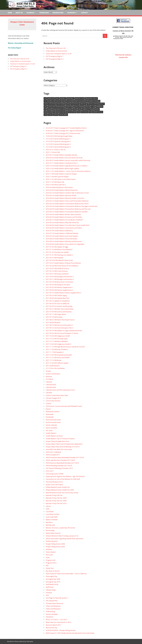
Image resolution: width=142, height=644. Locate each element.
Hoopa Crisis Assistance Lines (22, 23)
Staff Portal (50, 587)
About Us (19, 13)
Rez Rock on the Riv (53, 571)
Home (10, 13)
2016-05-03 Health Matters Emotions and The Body (64, 217)
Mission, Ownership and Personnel (21, 43)
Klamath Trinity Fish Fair (54, 495)
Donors (48, 409)
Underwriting (50, 611)
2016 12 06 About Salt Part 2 (56, 185)
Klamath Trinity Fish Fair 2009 (56, 501)
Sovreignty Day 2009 (53, 579)
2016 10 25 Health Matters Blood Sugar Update (62, 168)
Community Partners (53, 401)
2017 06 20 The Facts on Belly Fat (57, 303)
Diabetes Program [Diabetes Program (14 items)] (94, 101)
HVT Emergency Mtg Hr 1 (55, 56)
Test (47, 595)
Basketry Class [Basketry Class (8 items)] (80, 98)
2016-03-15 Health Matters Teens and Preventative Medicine (67, 201)
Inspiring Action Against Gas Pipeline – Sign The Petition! (65, 476)
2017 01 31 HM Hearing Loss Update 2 (59, 255)
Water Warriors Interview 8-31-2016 (58, 622)
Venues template (52, 614)
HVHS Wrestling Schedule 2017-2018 (59, 466)
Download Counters (53, 412)
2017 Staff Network (53, 366)
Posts (48, 557)
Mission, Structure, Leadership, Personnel (60, 528)
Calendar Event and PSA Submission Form (60, 390)
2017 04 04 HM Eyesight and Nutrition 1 (60, 277)
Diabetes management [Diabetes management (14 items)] (80, 101)
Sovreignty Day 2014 (53, 582)
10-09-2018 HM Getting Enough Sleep (59, 136)
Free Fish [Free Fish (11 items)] (83, 104)
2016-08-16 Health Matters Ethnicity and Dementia (64, 241)
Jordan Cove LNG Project (54, 485)
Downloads (44, 13)
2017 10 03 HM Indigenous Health (58, 336)
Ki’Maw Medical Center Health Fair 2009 (60, 490)
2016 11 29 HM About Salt (55, 182)
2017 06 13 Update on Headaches (58, 301)
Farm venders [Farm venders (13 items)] (61, 104)
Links (48, 509)
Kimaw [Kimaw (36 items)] (49, 109)
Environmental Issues (53, 420)
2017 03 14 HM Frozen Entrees (57, 271)
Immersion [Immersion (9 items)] (99, 107)
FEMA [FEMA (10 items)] (68, 104)
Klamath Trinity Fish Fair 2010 (56, 503)
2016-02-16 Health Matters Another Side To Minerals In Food (67, 193)
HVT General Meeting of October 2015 (59, 468)
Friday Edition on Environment (56, 51)
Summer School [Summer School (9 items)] (98, 112)
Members (49, 522)
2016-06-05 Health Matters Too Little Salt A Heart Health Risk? (68, 225)
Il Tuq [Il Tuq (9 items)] (93, 107)
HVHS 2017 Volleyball (53, 452)
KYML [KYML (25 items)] (80, 109)
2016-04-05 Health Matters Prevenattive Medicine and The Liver (68, 209)
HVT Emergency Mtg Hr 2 (55, 59)
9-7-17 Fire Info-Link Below (55, 368)
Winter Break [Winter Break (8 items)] (63, 115)
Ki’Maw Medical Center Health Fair (58, 487)
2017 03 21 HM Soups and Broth (57, 274)
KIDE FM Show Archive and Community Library (62, 493)
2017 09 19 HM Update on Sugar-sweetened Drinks (64, 331)
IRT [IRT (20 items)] (45, 109)
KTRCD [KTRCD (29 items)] (75, 109)
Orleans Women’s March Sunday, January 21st (62, 536)
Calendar (30, 13)
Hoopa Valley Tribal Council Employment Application (64, 444)
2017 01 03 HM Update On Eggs (57, 247)
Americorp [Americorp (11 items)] (51, 98)
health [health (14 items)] (102, 104)
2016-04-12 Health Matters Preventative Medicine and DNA (67, 212)
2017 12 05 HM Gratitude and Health (59, 355)
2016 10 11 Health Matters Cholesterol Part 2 (62, 163)
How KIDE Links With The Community (59, 449)
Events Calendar (51, 425)
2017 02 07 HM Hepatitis (55, 258)
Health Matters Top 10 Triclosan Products (60, 439)
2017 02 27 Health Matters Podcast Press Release (63, 263)
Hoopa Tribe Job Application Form (58, 441)
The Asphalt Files (52, 601)
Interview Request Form (54, 482)
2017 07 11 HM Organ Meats (56, 314)
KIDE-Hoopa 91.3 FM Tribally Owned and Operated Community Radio (70, 633)
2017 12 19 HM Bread (54, 360)
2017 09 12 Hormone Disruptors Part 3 (60, 328)
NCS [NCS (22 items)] (79, 112)
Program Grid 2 (51, 563)
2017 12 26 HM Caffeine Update (57, 363)
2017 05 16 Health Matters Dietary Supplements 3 (63, 293)
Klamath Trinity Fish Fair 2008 (56, 498)
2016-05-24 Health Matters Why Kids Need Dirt (62, 222)
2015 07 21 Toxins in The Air (56, 150)
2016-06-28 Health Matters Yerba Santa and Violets (64, 228)
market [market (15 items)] (97, 109)
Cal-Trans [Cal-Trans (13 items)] (47, 101)
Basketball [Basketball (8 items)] (70, 98)
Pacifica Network (52, 541)
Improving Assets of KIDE (55, 474)
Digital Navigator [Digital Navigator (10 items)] (50, 104)
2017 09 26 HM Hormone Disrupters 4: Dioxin (62, 333)
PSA (47, 566)
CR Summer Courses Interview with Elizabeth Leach (64, 406)
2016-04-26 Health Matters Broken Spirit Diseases (63, 214)
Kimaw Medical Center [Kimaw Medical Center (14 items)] (60, 109)
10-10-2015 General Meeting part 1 (58, 139)
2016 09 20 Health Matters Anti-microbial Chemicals (64, 158)
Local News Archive (53, 514)
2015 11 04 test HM (53, 152)
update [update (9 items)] (56, 115)
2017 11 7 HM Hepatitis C (55, 352)
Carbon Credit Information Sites (57, 395)
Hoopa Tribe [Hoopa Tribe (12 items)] (70, 107)
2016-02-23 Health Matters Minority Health (61, 195)
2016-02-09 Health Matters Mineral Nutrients (62, 190)
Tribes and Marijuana (53, 606)
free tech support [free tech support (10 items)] (93, 104)
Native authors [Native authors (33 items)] (71, 112)
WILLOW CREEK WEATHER (123, 65)
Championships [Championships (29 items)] (56, 101)
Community (71, 13)
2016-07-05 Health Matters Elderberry (59, 231)
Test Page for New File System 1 (57, 598)
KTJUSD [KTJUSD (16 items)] (70, 109)
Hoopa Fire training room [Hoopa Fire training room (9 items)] (56, 107)
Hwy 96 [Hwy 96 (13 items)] (88, 107)
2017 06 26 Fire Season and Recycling (59, 306)
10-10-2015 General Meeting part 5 (58, 147)
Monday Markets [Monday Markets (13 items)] (49, 112)
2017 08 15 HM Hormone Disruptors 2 (59, 325)
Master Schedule (52, 520)
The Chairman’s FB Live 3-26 (56, 48)
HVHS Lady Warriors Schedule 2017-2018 (60, 460)
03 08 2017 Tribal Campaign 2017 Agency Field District (65, 131)
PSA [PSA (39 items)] (90, 112)
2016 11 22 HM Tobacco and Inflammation (61, 179)
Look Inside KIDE (52, 517)
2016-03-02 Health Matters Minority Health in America (65, 198)
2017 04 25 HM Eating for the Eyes (58, 285)
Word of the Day (52, 628)
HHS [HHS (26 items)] (45, 107)
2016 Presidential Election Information (59, 187)
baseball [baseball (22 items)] (63, 98)
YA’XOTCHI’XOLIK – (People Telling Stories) (61, 630)
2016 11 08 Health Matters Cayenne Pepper (61, 174)
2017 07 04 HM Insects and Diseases (59, 312)
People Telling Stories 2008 (55, 544)
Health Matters (51, 433)
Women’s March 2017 (53, 625)
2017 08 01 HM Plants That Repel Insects (60, 320)
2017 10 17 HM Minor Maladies (57, 341)
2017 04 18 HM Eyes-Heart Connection (59, 282)
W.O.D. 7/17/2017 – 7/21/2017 (57, 620)
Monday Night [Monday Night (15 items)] (61, 112)
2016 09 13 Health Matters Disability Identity (61, 155)
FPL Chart (49, 430)
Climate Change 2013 (53, 398)
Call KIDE (49, 393)
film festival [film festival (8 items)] (75, 104)
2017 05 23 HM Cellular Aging (56, 295)
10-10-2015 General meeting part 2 (58, 141)
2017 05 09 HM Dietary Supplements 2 (59, 290)
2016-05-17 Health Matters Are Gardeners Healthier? (65, 220)
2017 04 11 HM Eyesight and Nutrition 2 (60, 279)
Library (48, 506)
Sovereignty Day (51, 576)
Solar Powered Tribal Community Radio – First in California (66, 574)
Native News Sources (53, 533)
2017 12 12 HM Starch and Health (58, 358)
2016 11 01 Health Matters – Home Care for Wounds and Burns (68, 171)
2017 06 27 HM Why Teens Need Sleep (60, 309)
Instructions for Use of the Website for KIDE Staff (63, 479)
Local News (50, 511)
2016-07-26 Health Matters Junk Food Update (62, 236)
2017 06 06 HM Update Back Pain (57, 298)
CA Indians (49, 379)
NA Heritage (50, 530)
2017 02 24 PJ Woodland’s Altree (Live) (59, 260)
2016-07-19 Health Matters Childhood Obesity (62, 233)
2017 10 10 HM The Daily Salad (57, 339)
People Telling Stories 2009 (55, 547)
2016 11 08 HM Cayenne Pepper (57, 177)
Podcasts (49, 549)
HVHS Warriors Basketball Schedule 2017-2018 (62, 463)
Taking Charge (51, 590)
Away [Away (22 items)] (57, 98)
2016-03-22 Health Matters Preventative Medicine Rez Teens (67, 204)
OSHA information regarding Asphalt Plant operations (65, 539)
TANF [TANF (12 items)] (46, 115)
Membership (50, 525)
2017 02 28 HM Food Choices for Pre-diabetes (62, 266)
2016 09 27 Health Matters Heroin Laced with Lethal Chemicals (68, 160)
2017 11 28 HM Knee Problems (57, 349)
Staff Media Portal (52, 584)
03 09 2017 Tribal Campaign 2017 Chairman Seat (63, 133)
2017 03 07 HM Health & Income (57, 268)
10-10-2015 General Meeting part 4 (58, 144)
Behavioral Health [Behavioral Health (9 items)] (91, 98)
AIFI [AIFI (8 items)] (45, 98)
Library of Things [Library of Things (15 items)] (88, 109)
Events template (51, 428)
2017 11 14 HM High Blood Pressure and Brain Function (65, 347)
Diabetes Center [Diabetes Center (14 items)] (67, 101)
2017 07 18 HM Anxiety (54, 317)
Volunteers (50, 617)
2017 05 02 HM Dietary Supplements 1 (59, 287)
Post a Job (49, 555)
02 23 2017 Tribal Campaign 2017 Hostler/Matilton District (66, 128)
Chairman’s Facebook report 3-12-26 (59, 54)
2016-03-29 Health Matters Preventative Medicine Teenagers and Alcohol (71, 206)
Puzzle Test (50, 568)
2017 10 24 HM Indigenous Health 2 (58, 344)
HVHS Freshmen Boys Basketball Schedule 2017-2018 (65, 457)
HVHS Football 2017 (53, 455)
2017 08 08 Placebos (53, 322)
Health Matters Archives (54, 436)
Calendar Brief (51, 385)
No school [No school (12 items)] (84, 112)
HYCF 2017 (50, 471)
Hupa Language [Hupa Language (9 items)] (79, 107)
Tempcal (49, 593)
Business (49, 376)
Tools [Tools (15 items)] (50, 115)
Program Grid (58, 13)
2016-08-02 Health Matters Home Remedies (61, 239)
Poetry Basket (51, 552)
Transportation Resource (55, 603)
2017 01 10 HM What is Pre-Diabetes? (59, 249)
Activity (48, 371)
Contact (84, 13)
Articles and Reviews (53, 374)
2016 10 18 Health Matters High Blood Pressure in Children (67, 166)
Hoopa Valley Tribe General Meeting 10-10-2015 (63, 447)
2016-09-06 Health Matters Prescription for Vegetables (65, 244)
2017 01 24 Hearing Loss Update (57, 252)
